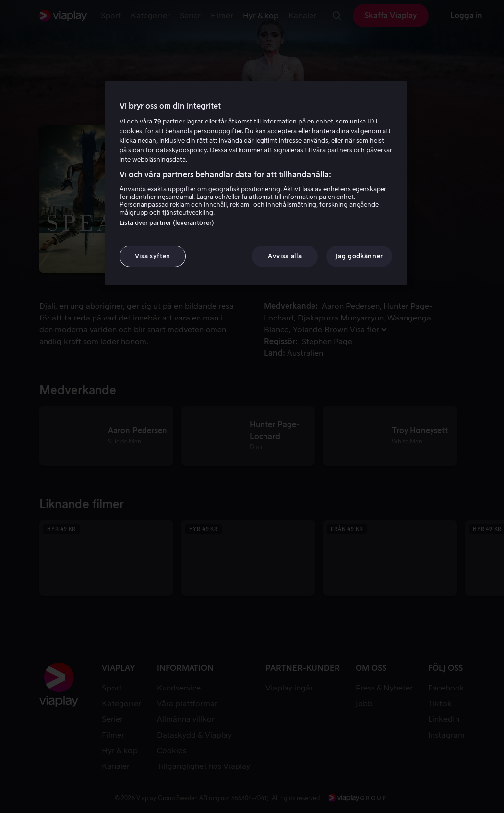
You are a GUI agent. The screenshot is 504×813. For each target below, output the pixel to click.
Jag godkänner (359, 256)
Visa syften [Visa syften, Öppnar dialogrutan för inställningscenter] (153, 256)
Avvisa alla (285, 256)
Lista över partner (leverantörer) (167, 223)
